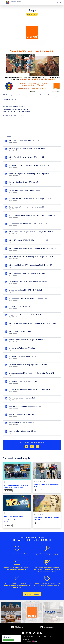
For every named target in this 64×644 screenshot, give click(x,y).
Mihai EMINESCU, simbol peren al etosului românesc (47, 519)
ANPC (44, 637)
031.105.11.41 (18, 627)
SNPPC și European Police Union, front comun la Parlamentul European (16, 486)
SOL (48, 637)
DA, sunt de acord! (8, 640)
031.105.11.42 (19, 628)
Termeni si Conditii (28, 637)
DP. (50, 637)
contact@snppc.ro (49, 627)
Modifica (17, 640)
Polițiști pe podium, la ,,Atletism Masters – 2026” (47, 486)
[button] (4, 2)
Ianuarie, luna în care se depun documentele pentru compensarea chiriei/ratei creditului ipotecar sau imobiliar (15, 519)
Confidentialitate (38, 637)
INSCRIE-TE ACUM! (32, 594)
